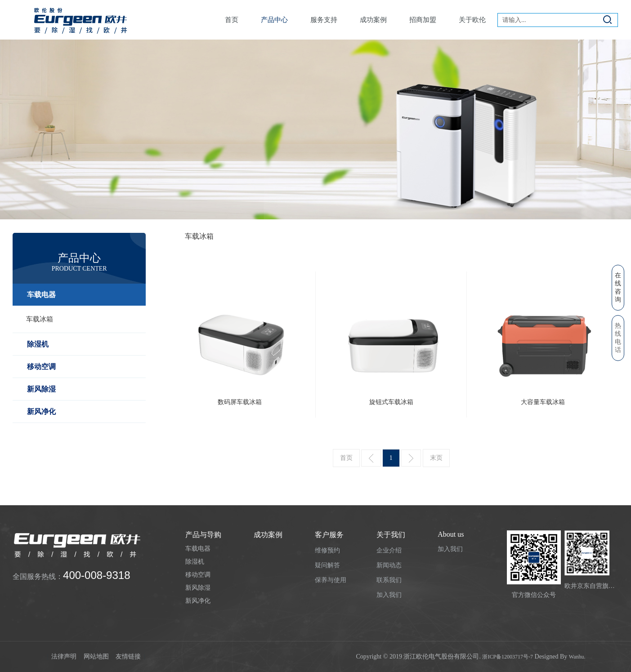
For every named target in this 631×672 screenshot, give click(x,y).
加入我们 (389, 595)
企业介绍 (389, 550)
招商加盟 (423, 20)
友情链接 (129, 656)
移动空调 (41, 367)
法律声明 (65, 656)
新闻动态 (389, 565)
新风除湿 (41, 389)
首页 (232, 20)
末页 (436, 458)
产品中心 (274, 20)
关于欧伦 (472, 20)
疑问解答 (327, 565)
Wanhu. (577, 657)
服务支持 (324, 20)
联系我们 (389, 580)
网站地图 (97, 656)
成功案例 (373, 20)
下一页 (411, 458)
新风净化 (41, 412)
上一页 (371, 458)
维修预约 (327, 550)
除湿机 (38, 344)
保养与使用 (331, 580)
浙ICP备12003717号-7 (508, 657)
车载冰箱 (40, 319)
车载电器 (41, 295)
